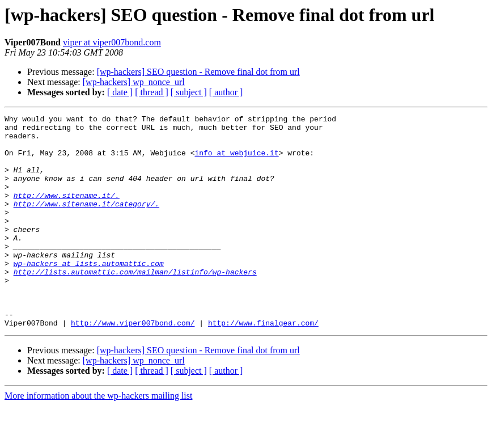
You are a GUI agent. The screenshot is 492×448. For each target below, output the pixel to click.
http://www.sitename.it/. (67, 212)
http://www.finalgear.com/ (263, 365)
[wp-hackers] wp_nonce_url (134, 82)
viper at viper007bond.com (112, 42)
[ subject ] (189, 92)
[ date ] (120, 92)
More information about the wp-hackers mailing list (98, 438)
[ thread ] (152, 92)
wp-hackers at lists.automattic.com (89, 294)
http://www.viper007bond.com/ (133, 365)
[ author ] (226, 92)
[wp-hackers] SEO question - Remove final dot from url (198, 72)
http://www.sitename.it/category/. (86, 222)
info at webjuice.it (236, 161)
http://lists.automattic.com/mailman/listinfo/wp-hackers (135, 304)
